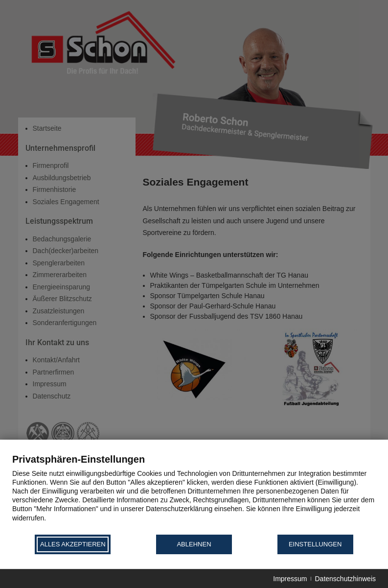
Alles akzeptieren (73, 544)
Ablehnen (194, 544)
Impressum (290, 579)
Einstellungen (315, 544)
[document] (194, 493)
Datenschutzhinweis (345, 579)
